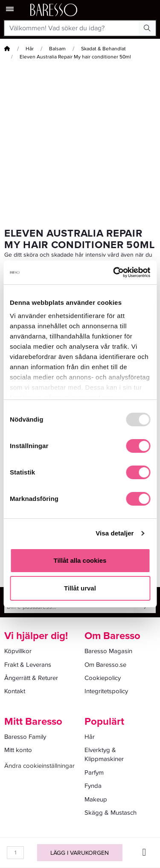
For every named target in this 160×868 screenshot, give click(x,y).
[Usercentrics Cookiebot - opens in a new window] (114, 272)
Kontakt (15, 691)
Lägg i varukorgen (80, 853)
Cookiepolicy (103, 678)
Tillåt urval (80, 588)
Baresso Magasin (108, 651)
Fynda (93, 786)
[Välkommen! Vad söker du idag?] (72, 28)
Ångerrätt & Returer (31, 678)
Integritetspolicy (106, 691)
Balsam (57, 49)
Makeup (96, 799)
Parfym (94, 773)
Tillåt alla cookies (80, 560)
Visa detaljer (115, 533)
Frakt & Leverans (28, 665)
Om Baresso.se (105, 665)
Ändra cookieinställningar (39, 766)
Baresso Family (25, 737)
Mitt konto (18, 750)
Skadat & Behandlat (103, 49)
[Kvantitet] (15, 853)
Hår (30, 49)
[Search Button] (147, 28)
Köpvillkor (18, 651)
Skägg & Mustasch (111, 813)
